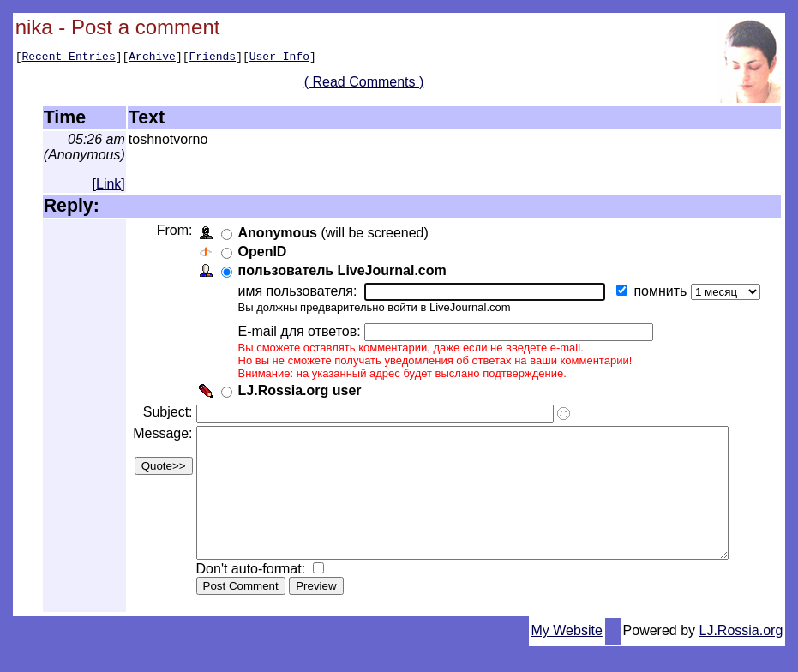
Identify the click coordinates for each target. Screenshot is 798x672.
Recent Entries (68, 58)
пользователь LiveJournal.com (340, 270)
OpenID (260, 252)
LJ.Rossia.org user (297, 390)
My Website (567, 656)
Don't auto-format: (250, 594)
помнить (660, 291)
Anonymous (275, 233)
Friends (213, 58)
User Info (279, 58)
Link (108, 184)
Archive (152, 58)
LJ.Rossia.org (741, 656)
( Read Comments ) (370, 84)
